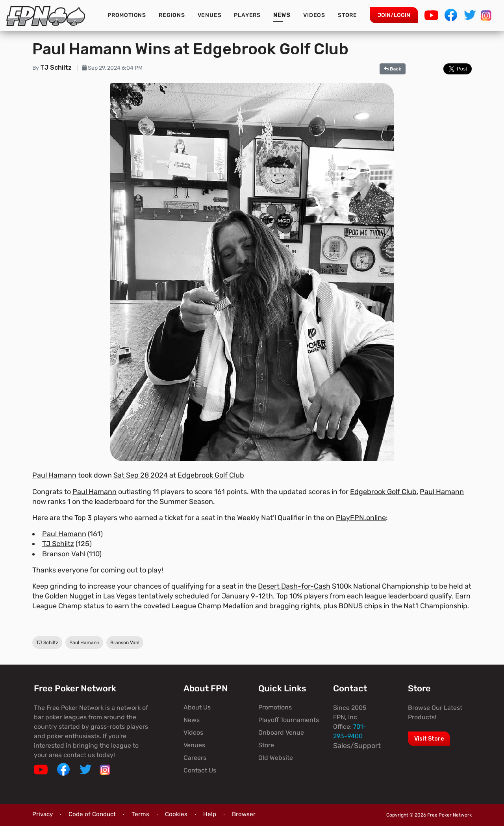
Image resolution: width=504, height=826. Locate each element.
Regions (172, 15)
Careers (195, 758)
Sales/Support (357, 746)
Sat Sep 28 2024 (141, 475)
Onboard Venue (281, 732)
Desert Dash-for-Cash (294, 586)
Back (393, 69)
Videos (314, 15)
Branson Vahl (64, 554)
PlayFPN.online (361, 518)
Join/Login (394, 15)
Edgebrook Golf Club (211, 475)
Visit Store (429, 739)
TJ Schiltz (57, 68)
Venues (210, 15)
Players (247, 15)
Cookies (176, 814)
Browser (244, 814)
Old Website (276, 758)
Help (210, 814)
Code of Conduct (92, 814)
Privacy (43, 814)
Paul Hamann (54, 475)
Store (347, 15)
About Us (197, 707)
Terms (140, 814)
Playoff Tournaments (289, 720)
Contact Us (200, 770)
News (282, 15)
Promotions (127, 15)
